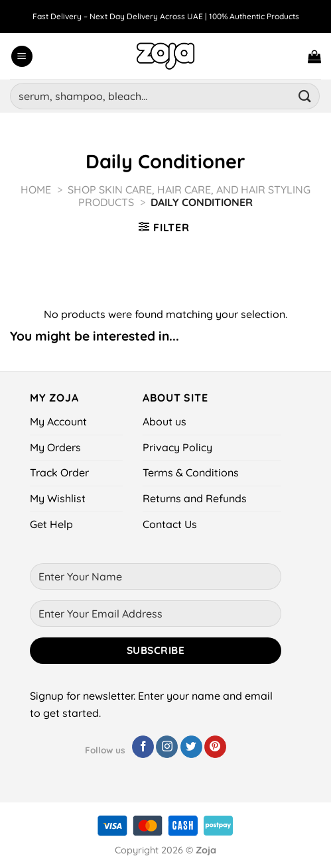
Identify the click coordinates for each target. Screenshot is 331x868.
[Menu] (22, 57)
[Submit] (305, 96)
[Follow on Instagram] (167, 747)
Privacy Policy (177, 447)
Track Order (59, 472)
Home (36, 190)
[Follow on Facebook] (143, 747)
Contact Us (170, 524)
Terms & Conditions (191, 472)
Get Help (51, 524)
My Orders (55, 447)
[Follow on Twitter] (191, 747)
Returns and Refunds (195, 498)
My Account (58, 421)
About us (165, 421)
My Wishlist (58, 498)
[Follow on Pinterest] (215, 747)
